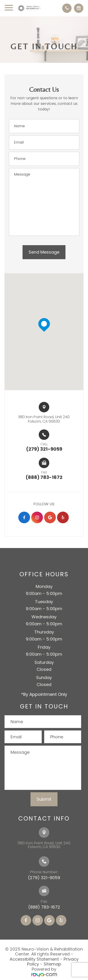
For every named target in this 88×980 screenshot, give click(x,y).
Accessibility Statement (34, 959)
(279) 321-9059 (44, 878)
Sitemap (52, 964)
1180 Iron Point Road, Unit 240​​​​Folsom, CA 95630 (44, 419)
